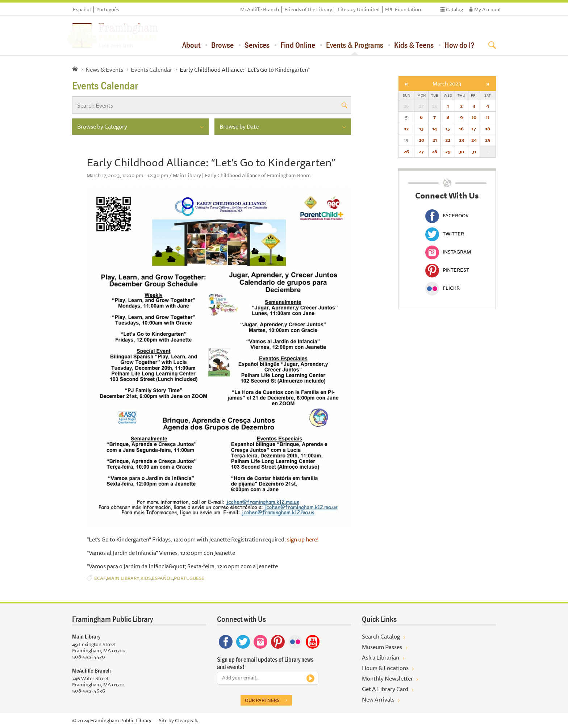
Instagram (448, 252)
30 (461, 151)
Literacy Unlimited (359, 9)
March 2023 (447, 83)
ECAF (100, 578)
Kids (146, 578)
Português (108, 9)
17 (474, 129)
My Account (488, 9)
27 (421, 151)
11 (488, 117)
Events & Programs (355, 45)
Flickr (442, 288)
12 (406, 129)
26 (406, 151)
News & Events (104, 70)
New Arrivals (378, 699)
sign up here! (303, 539)
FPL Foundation (403, 9)
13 (421, 129)
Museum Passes (382, 647)
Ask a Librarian (381, 657)
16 (461, 129)
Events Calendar (151, 70)
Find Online (298, 45)
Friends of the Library (308, 9)
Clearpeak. (187, 720)
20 (421, 140)
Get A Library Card (385, 689)
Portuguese (189, 578)
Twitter (445, 234)
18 (488, 129)
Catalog (454, 9)
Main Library (123, 578)
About (191, 45)
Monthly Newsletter (387, 678)
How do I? (460, 45)
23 (461, 140)
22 (448, 140)
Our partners (262, 700)
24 (474, 140)
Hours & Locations (385, 668)
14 (435, 129)
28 (435, 151)
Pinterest (447, 270)
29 (448, 151)
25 (488, 140)
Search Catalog (381, 636)
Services (257, 45)
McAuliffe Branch (260, 9)
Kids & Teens (414, 45)
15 (448, 129)
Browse (222, 45)
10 (474, 117)
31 (474, 151)
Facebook (447, 216)
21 (435, 140)
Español (82, 9)
